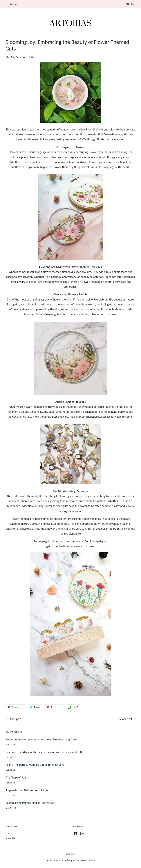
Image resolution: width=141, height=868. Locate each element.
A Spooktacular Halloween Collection (27, 790)
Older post (15, 719)
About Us (10, 838)
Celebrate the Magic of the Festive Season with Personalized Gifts (44, 752)
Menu (11, 4)
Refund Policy (88, 860)
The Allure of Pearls (17, 778)
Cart (131, 4)
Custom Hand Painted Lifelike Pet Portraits (31, 803)
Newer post (125, 719)
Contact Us (11, 834)
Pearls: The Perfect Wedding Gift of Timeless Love (35, 765)
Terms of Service (55, 860)
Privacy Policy (72, 860)
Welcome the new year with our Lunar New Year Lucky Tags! (41, 739)
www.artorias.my (84, 546)
